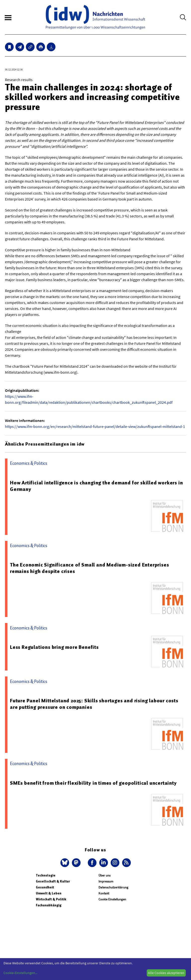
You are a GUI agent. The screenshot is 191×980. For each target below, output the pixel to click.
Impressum (106, 881)
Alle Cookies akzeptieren (166, 973)
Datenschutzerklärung (113, 887)
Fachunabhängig (49, 905)
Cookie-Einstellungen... (20, 973)
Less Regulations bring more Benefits (54, 647)
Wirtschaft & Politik (51, 899)
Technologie (46, 875)
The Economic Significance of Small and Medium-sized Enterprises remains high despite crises (89, 568)
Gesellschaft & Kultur (53, 881)
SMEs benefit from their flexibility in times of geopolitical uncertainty (93, 783)
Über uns (104, 875)
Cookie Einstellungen (112, 899)
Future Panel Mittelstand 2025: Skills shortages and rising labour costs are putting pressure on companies (94, 704)
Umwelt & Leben (49, 893)
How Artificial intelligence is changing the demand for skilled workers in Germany (96, 486)
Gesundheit (45, 887)
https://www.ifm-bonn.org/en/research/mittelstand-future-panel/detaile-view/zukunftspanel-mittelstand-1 (95, 426)
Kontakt (104, 893)
